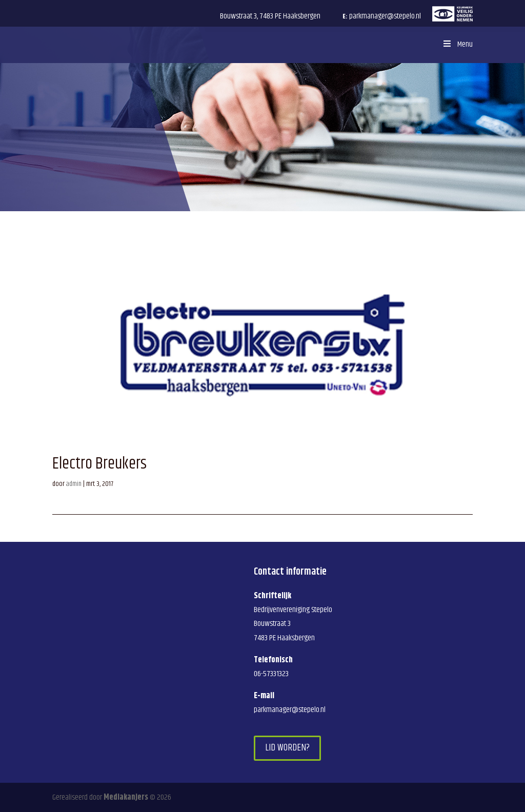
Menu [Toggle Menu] (457, 44)
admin (74, 484)
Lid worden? (287, 748)
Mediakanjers (126, 797)
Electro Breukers (99, 464)
